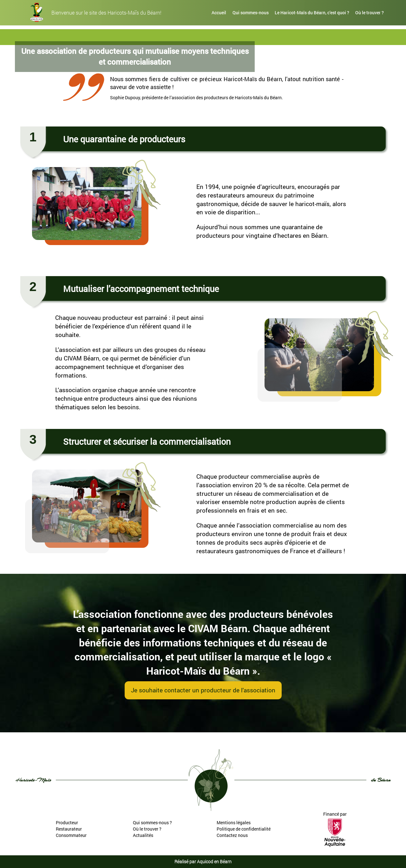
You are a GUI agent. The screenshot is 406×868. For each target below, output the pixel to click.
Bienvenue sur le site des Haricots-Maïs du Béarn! (106, 13)
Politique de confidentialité (244, 829)
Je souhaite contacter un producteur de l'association (203, 690)
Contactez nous (232, 835)
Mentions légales (234, 823)
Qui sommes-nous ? (152, 823)
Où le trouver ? (370, 13)
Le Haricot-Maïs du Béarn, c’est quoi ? (312, 13)
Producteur (67, 823)
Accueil (219, 13)
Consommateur (71, 835)
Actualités (143, 835)
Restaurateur (69, 829)
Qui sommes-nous (251, 13)
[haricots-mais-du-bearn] (37, 13)
